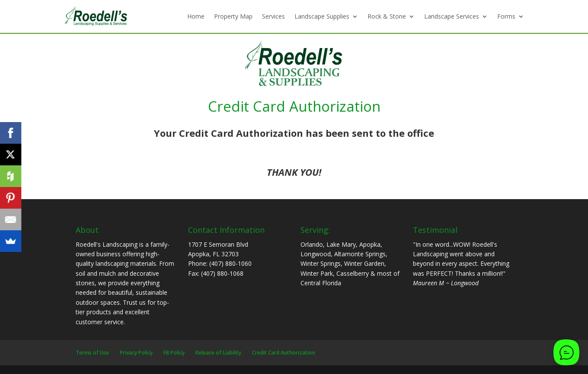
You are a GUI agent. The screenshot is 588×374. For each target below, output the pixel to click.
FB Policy (174, 353)
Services (273, 16)
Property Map (233, 16)
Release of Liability (218, 353)
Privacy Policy (136, 353)
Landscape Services (452, 16)
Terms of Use (92, 353)
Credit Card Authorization (284, 353)
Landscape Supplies (322, 16)
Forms (506, 16)
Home (196, 16)
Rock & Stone (387, 16)
